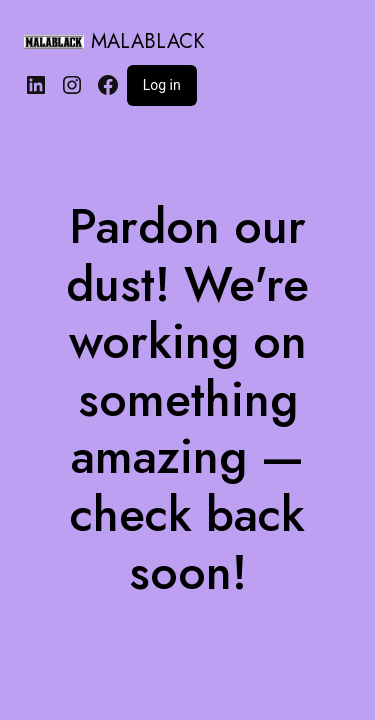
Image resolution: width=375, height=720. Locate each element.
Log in (162, 85)
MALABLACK (148, 41)
